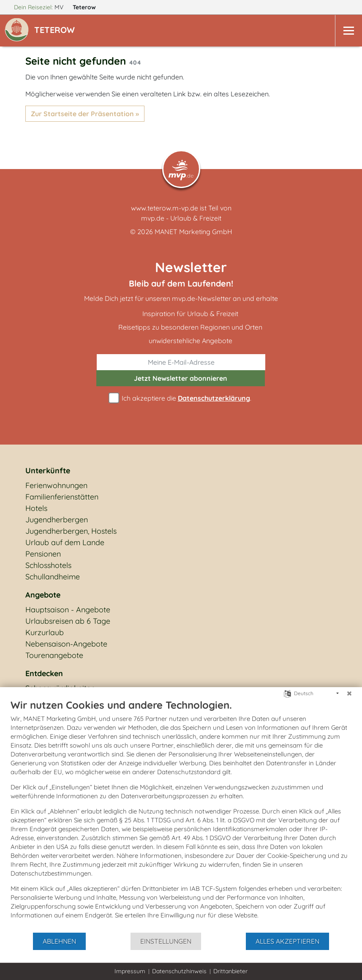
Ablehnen (59, 941)
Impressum (130, 971)
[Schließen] (349, 693)
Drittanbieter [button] (230, 971)
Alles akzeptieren (287, 941)
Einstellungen (166, 941)
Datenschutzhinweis (179, 971)
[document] (181, 815)
